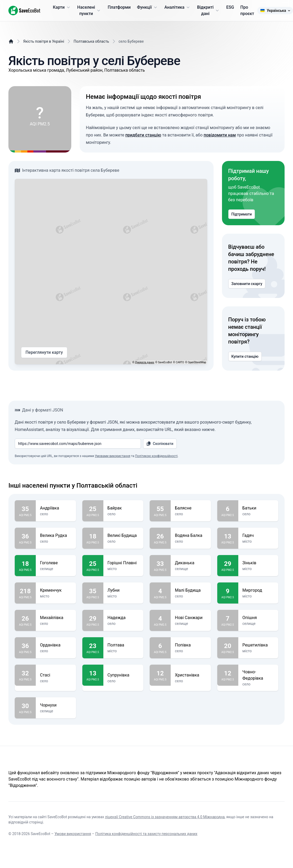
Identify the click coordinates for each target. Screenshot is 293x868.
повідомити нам (220, 135)
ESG (230, 7)
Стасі (56, 675)
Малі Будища (191, 590)
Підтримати (242, 214)
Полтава (123, 645)
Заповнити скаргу (247, 284)
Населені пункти (89, 10)
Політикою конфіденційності (156, 456)
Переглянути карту (44, 352)
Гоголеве (56, 563)
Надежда (123, 618)
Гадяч (258, 536)
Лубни (123, 590)
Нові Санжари (191, 618)
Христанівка (191, 675)
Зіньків (258, 563)
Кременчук (56, 590)
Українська (275, 11)
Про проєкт (247, 10)
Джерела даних (145, 362)
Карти (62, 7)
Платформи (119, 7)
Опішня (258, 618)
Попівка (191, 645)
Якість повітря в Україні (44, 41)
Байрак (123, 508)
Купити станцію (245, 356)
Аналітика (178, 7)
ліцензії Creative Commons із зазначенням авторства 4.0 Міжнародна (165, 817)
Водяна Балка (191, 536)
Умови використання (73, 834)
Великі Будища (123, 536)
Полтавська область (91, 41)
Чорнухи (56, 705)
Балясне (191, 508)
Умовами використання (113, 456)
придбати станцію (143, 135)
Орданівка (56, 645)
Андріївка (56, 508)
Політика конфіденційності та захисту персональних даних (146, 834)
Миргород (258, 590)
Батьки (258, 508)
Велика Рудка (56, 536)
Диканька (191, 563)
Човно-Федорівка (258, 675)
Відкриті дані (208, 10)
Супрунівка (123, 675)
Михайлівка (56, 618)
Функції (148, 7)
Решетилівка (258, 645)
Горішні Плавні (123, 563)
